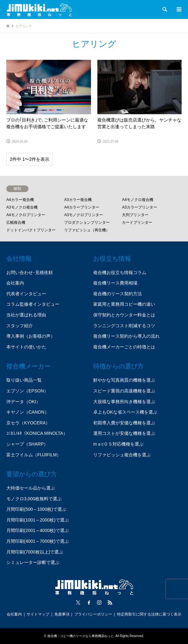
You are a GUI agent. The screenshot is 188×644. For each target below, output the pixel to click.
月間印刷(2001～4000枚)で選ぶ (38, 530)
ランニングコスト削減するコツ (124, 326)
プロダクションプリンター (87, 222)
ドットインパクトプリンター (31, 230)
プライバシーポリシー (93, 614)
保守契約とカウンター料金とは (124, 315)
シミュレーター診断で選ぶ (33, 562)
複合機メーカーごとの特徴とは (124, 347)
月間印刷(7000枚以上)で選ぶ (35, 552)
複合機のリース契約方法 (118, 294)
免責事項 (62, 614)
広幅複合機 (16, 222)
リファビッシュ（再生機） (87, 230)
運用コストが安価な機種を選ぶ (124, 433)
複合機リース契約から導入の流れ (126, 336)
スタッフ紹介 (20, 326)
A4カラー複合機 (20, 200)
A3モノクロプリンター (84, 215)
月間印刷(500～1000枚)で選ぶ (36, 509)
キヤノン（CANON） (28, 412)
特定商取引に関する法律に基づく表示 (149, 614)
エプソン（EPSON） (27, 391)
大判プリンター (135, 215)
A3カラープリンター (139, 207)
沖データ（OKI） (23, 402)
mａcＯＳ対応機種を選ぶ (118, 444)
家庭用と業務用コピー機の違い (124, 304)
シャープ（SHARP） (27, 444)
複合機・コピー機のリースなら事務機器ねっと (81, 636)
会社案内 (15, 283)
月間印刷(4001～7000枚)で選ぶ (38, 541)
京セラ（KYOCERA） (28, 423)
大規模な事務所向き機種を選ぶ (124, 402)
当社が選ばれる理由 (26, 315)
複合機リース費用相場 (115, 283)
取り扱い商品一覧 (24, 380)
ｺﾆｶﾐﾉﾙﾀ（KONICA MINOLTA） (37, 433)
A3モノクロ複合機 (22, 207)
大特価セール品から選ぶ (31, 488)
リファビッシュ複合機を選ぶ (122, 455)
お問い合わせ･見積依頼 (30, 272)
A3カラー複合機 (78, 200)
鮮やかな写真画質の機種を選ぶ (124, 380)
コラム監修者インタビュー (33, 304)
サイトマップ (38, 614)
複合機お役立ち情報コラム (120, 272)
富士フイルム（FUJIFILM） (34, 455)
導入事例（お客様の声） (31, 336)
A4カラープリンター (82, 207)
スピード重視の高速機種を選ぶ (124, 391)
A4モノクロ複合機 (138, 200)
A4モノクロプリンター (26, 215)
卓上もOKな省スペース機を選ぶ (125, 412)
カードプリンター (137, 222)
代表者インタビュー (26, 294)
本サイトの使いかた (26, 347)
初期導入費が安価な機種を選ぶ (124, 423)
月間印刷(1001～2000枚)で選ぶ (38, 520)
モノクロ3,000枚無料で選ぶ (34, 499)
